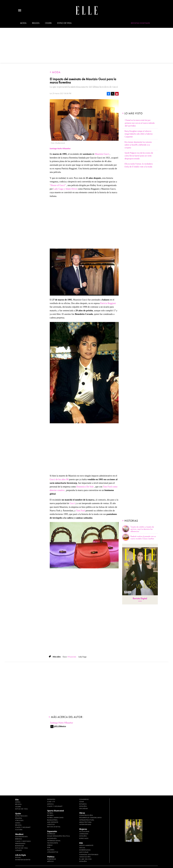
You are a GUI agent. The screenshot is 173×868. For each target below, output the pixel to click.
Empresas (51, 834)
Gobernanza (85, 850)
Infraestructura (87, 820)
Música (50, 804)
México (51, 861)
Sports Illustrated (56, 811)
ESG (49, 847)
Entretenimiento (23, 860)
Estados (83, 804)
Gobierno (52, 859)
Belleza (36, 23)
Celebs (48, 23)
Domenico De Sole (85, 487)
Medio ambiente (86, 845)
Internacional (54, 841)
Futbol (50, 813)
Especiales (84, 838)
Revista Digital (140, 598)
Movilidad (84, 852)
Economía (52, 838)
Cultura (19, 830)
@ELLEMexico (60, 726)
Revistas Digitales (141, 23)
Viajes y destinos (23, 841)
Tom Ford (80, 511)
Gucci (72, 503)
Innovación (85, 857)
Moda (23, 23)
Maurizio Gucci (102, 154)
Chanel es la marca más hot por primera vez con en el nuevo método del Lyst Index (140, 123)
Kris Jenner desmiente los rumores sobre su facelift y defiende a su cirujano (138, 145)
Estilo (18, 857)
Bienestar (20, 846)
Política (51, 857)
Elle (17, 800)
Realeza (19, 818)
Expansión (52, 831)
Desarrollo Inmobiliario (91, 818)
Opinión (83, 806)
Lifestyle (51, 824)
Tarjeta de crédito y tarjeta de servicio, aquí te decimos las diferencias (142, 529)
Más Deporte (53, 822)
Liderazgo (84, 834)
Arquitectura (85, 822)
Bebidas (19, 839)
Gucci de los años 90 (59, 479)
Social (82, 848)
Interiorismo (85, 824)
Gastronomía (21, 837)
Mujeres (51, 850)
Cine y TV (51, 802)
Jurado (19, 850)
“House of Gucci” (58, 185)
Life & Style (21, 855)
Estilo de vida (64, 23)
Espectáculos (21, 816)
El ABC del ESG (85, 859)
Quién (18, 814)
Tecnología (53, 843)
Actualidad (84, 831)
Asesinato (73, 657)
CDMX (82, 802)
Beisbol (51, 815)
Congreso (84, 799)
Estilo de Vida (22, 848)
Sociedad (84, 809)
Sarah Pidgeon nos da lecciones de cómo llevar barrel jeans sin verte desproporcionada (139, 156)
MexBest (19, 834)
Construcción (86, 815)
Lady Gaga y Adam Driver (66, 189)
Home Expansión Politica (59, 836)
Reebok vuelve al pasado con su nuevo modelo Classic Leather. (143, 538)
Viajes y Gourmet (23, 827)
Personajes (20, 843)
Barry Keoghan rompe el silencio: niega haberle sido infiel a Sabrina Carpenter (139, 134)
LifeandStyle (53, 852)
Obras (50, 845)
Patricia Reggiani (108, 303)
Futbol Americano (55, 818)
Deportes (51, 799)
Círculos (19, 820)
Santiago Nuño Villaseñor (62, 723)
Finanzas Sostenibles (89, 855)
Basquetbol (52, 820)
